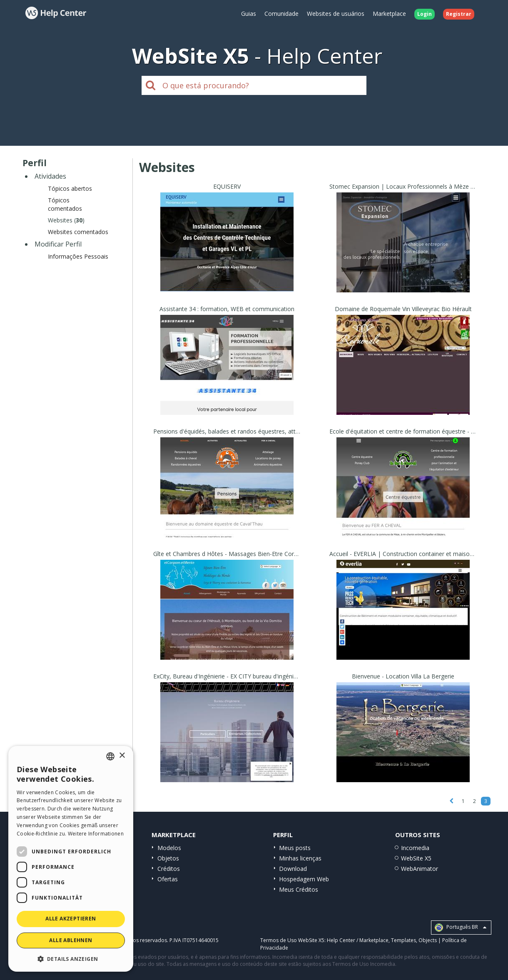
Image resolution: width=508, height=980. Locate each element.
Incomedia (415, 848)
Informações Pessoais (78, 256)
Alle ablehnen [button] (71, 940)
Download (293, 869)
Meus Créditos (299, 889)
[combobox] (110, 756)
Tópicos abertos (70, 188)
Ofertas (168, 879)
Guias (249, 14)
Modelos (169, 848)
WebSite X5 (416, 858)
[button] (71, 959)
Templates (403, 940)
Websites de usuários (336, 14)
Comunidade (281, 14)
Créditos (169, 869)
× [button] (122, 756)
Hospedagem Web (304, 879)
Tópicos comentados (65, 204)
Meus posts (295, 848)
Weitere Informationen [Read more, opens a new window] (96, 834)
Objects (428, 940)
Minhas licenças (300, 858)
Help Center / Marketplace (358, 940)
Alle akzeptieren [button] (71, 919)
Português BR (461, 928)
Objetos (168, 858)
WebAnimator (420, 869)
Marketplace (389, 14)
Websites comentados (78, 232)
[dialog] (71, 859)
